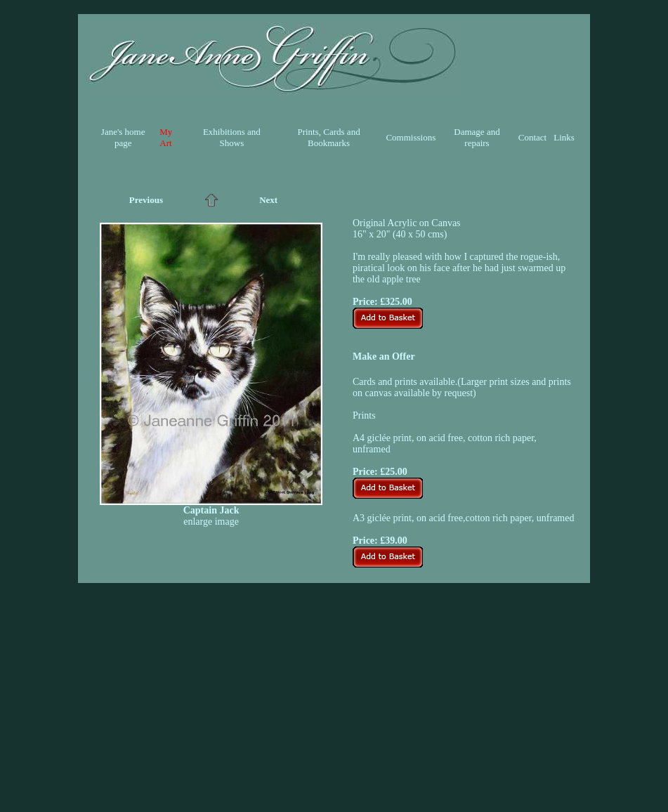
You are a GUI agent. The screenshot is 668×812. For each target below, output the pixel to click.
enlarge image (211, 522)
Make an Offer (384, 356)
